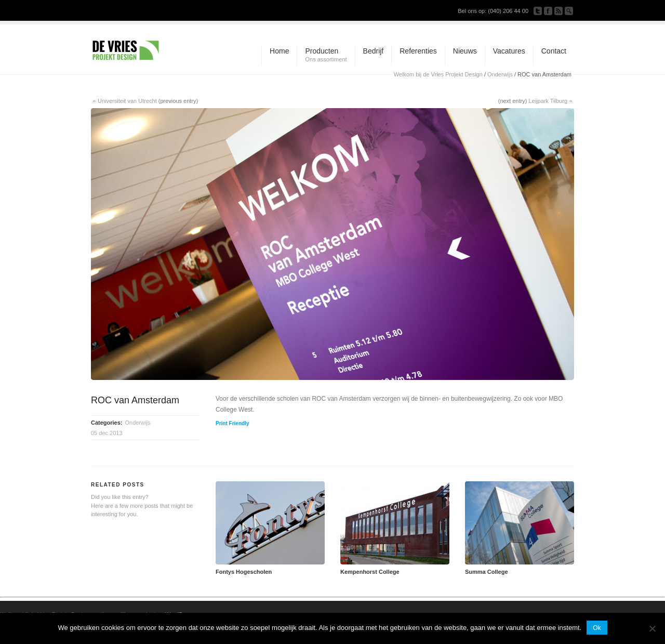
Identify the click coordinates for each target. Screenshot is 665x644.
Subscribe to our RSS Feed (558, 11)
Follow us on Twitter (538, 11)
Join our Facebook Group (548, 11)
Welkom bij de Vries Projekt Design (438, 74)
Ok (597, 628)
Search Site (569, 11)
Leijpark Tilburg (548, 101)
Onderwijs (500, 74)
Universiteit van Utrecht (127, 101)
